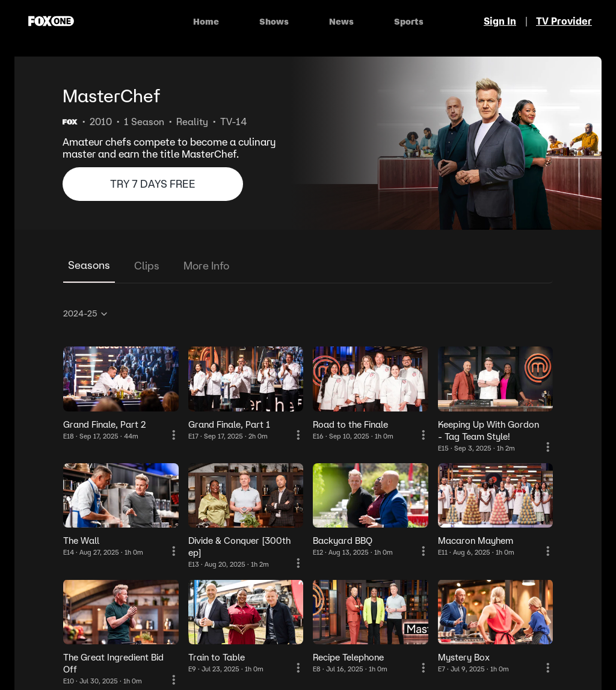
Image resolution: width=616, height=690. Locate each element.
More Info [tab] (206, 266)
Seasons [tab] (89, 265)
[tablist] (308, 266)
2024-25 (86, 313)
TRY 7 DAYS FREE (153, 184)
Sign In (500, 21)
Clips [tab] (147, 266)
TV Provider (564, 21)
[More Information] (174, 435)
